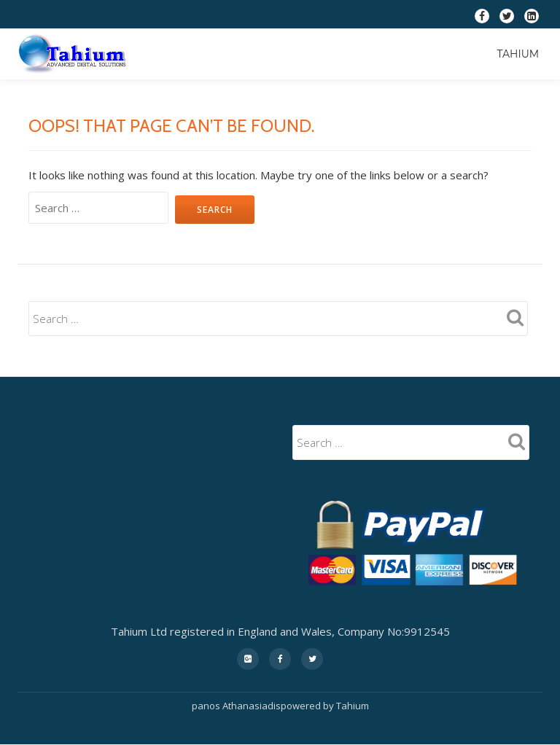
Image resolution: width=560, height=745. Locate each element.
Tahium (518, 54)
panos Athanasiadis (236, 706)
